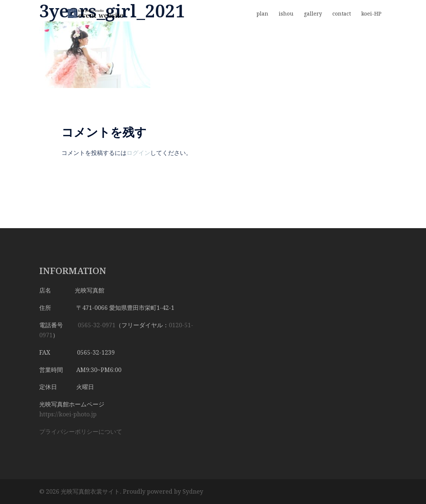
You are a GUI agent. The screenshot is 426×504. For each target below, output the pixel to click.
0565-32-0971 (97, 325)
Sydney (193, 491)
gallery (313, 13)
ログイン (138, 153)
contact (342, 13)
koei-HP (371, 13)
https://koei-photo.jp (68, 414)
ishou (286, 13)
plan (262, 13)
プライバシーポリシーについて (81, 432)
